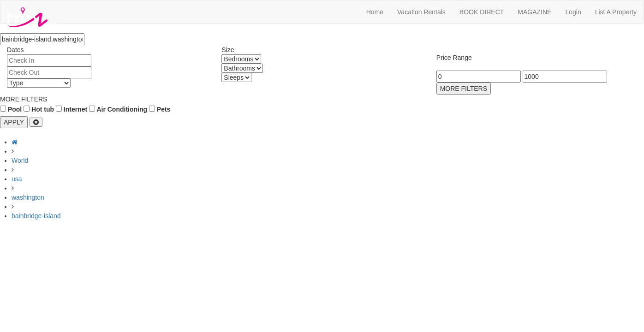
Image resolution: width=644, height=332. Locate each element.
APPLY (14, 122)
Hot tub (39, 109)
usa (17, 179)
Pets (160, 109)
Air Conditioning (118, 109)
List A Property (616, 12)
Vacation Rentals (421, 12)
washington (28, 197)
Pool (11, 109)
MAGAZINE (534, 12)
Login (573, 12)
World (20, 160)
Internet (72, 109)
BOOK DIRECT (482, 12)
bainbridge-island (36, 216)
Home (375, 12)
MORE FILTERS (464, 89)
